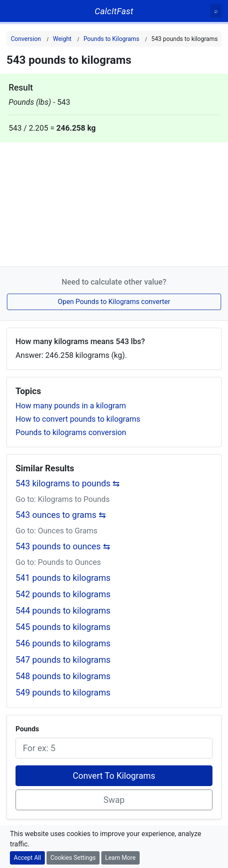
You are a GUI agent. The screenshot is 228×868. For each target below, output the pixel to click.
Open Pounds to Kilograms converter (114, 302)
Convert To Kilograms (114, 776)
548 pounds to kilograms (63, 676)
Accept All (27, 858)
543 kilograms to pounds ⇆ (68, 483)
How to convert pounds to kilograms (78, 419)
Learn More (120, 858)
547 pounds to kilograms (63, 660)
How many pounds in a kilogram (71, 406)
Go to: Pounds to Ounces (58, 562)
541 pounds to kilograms (63, 578)
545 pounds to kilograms (63, 627)
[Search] (216, 11)
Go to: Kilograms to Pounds (63, 499)
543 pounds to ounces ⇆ (63, 546)
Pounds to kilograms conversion (71, 432)
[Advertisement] (114, 203)
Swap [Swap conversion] (114, 800)
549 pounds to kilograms (63, 693)
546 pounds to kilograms (63, 643)
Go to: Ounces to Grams (56, 531)
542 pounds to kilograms (63, 594)
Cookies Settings (73, 858)
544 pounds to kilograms (63, 611)
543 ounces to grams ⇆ (61, 515)
